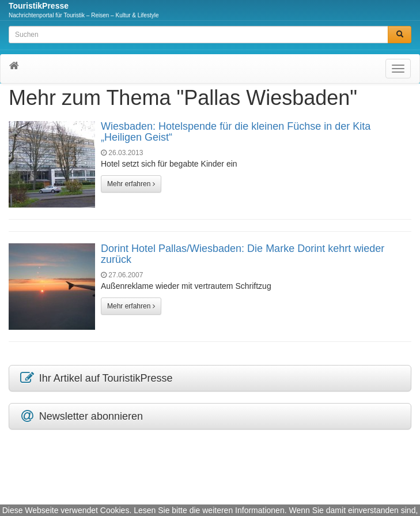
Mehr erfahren (131, 184)
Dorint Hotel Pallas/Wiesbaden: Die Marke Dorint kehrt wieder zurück (243, 254)
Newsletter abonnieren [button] (81, 416)
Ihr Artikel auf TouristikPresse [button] (96, 378)
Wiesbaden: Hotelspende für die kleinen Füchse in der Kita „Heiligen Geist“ (236, 132)
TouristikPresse (39, 6)
